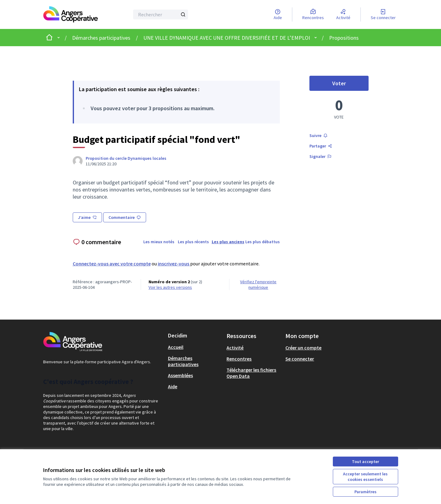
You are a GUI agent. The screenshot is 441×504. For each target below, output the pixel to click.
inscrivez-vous (174, 264)
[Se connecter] (383, 14)
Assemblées (180, 375)
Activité (235, 348)
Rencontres (239, 359)
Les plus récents (193, 242)
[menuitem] (195, 347)
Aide (173, 386)
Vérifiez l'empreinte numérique (258, 284)
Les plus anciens (228, 242)
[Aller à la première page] (71, 14)
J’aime (87, 217)
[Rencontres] (313, 14)
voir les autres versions (170, 287)
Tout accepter (365, 462)
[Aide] (278, 14)
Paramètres (365, 492)
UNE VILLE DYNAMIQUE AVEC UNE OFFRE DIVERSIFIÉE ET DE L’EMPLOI (227, 38)
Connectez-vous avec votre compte (112, 264)
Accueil (176, 347)
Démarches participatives (101, 38)
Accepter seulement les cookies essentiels (365, 477)
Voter (350, 85)
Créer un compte (303, 348)
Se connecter (300, 359)
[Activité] (343, 14)
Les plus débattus (263, 242)
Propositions (344, 38)
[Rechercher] (161, 14)
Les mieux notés (159, 242)
